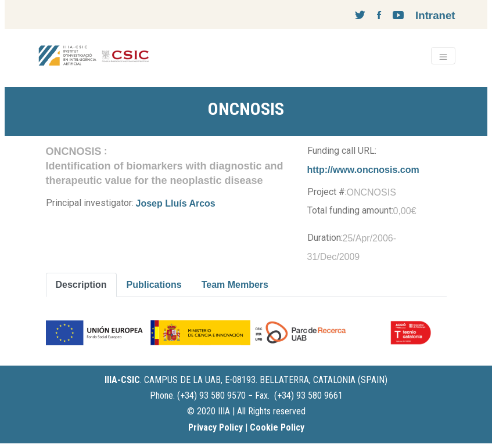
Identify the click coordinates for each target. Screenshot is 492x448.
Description (81, 285)
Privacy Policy (216, 427)
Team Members (235, 285)
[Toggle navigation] (443, 56)
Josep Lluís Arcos (176, 203)
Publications (154, 285)
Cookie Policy (277, 427)
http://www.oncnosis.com (363, 170)
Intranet (435, 15)
